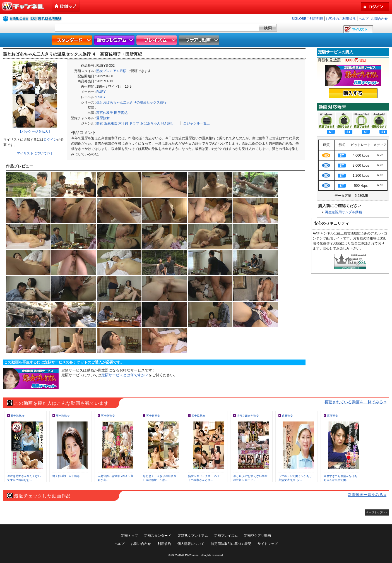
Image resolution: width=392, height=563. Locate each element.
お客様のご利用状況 (341, 19)
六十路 (123, 123)
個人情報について (191, 544)
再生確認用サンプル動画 (343, 212)
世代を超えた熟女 (248, 416)
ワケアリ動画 (200, 40)
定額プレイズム (226, 536)
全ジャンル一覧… (197, 123)
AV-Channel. (192, 555)
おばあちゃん (150, 123)
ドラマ (134, 123)
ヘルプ (364, 19)
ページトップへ (376, 512)
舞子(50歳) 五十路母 (66, 476)
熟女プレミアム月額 (111, 71)
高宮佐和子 (105, 113)
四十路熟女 (198, 416)
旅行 (170, 123)
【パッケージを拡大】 (35, 131)
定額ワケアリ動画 (258, 536)
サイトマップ (268, 544)
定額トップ (129, 536)
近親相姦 (111, 123)
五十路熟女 (18, 416)
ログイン (50, 140)
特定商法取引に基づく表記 (231, 544)
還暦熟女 (103, 118)
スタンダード (73, 40)
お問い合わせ (141, 544)
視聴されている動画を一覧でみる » (355, 402)
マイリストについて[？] (34, 153)
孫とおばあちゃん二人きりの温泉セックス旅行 (131, 102)
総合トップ (66, 6)
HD (164, 123)
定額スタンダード (158, 536)
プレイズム (157, 40)
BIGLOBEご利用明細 (307, 19)
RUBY (101, 92)
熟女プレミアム (115, 40)
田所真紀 (121, 113)
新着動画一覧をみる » (367, 495)
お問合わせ (379, 19)
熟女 (100, 123)
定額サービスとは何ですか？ (125, 375)
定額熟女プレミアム (193, 536)
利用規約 (164, 544)
